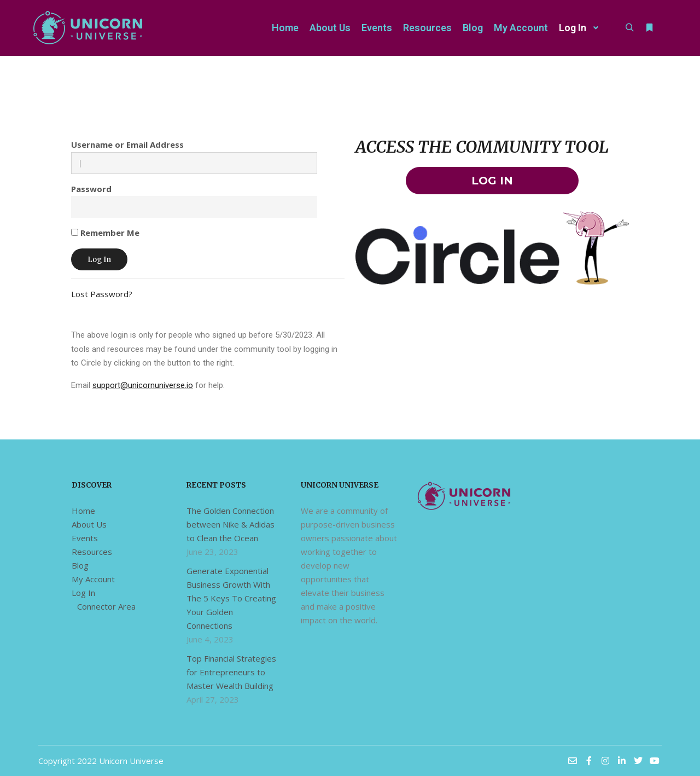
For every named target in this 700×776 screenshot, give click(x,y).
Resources (92, 552)
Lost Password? (102, 294)
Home (83, 511)
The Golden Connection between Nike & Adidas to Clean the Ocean (231, 524)
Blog (80, 565)
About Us (89, 524)
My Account (93, 579)
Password (91, 189)
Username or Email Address (127, 144)
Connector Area (106, 606)
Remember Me (105, 233)
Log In (83, 593)
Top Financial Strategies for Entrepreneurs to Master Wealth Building (231, 672)
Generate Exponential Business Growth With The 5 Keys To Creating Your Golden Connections (231, 598)
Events (85, 538)
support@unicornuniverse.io (143, 385)
